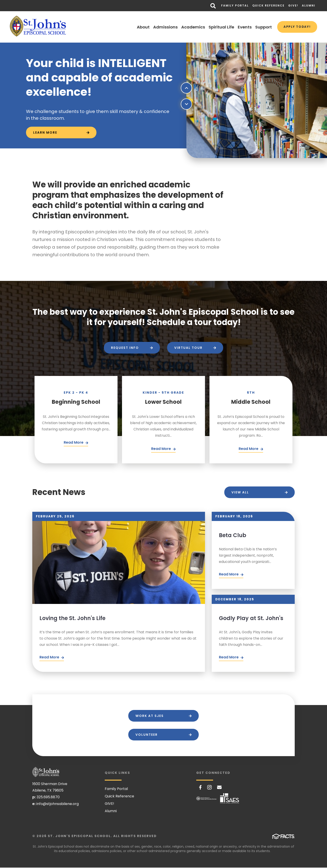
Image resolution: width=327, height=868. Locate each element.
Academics (190, 27)
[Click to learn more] (61, 133)
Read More (52, 658)
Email (219, 788)
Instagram (209, 788)
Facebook (200, 788)
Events (241, 27)
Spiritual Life (218, 27)
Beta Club (233, 535)
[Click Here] (76, 443)
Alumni (309, 5)
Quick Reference (268, 5)
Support (260, 27)
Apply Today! (295, 27)
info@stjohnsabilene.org (58, 804)
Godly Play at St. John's (251, 618)
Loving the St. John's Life (72, 618)
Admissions (162, 27)
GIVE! (293, 5)
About (140, 27)
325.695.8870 (48, 798)
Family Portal (235, 5)
